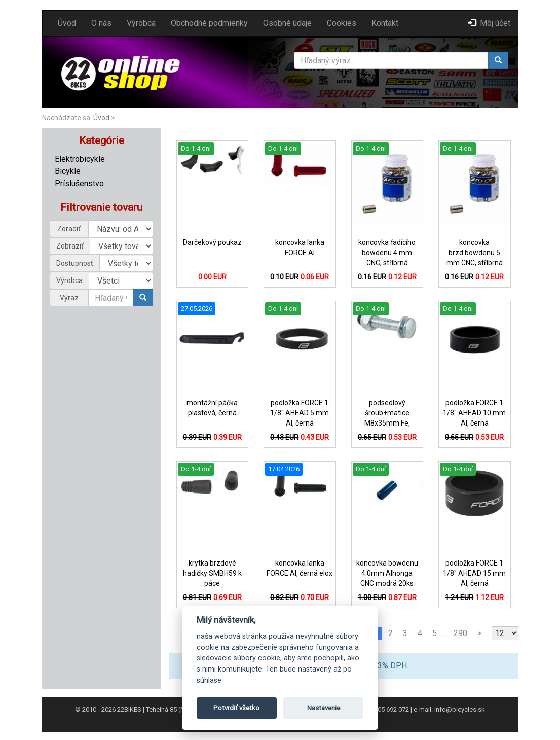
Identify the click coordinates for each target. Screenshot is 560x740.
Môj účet (489, 23)
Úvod (67, 23)
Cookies (342, 23)
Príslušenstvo (79, 183)
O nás (101, 23)
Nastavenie (324, 708)
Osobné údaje (287, 23)
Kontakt (385, 23)
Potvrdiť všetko (236, 708)
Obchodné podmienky (209, 23)
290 (460, 633)
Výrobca (141, 23)
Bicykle (68, 171)
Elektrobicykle (80, 159)
